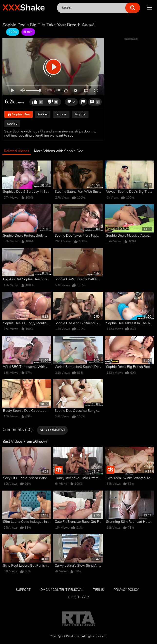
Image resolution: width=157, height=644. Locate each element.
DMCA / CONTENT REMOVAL (62, 590)
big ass (61, 114)
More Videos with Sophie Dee (59, 151)
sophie (12, 124)
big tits (80, 114)
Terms (98, 590)
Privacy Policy (126, 590)
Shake (24, 8)
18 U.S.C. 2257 (78, 597)
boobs (43, 114)
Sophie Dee (19, 115)
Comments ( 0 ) (18, 430)
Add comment (52, 430)
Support (23, 590)
